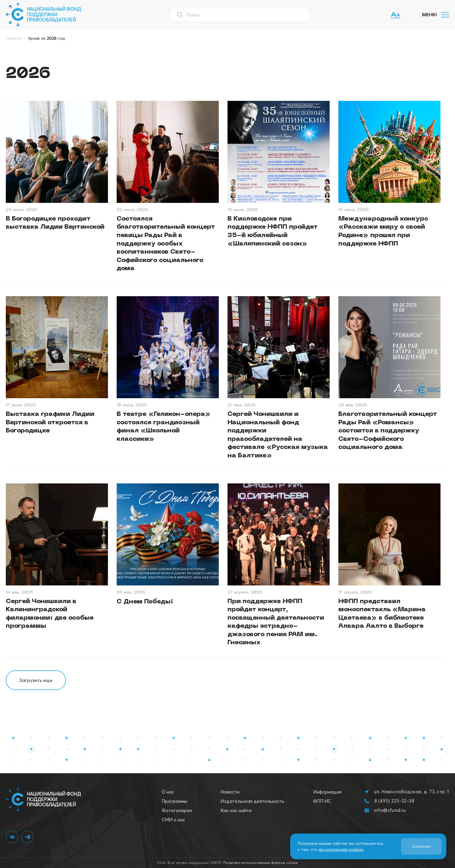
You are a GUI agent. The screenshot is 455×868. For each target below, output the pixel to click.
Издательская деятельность (252, 801)
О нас (168, 792)
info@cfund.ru (390, 810)
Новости (230, 792)
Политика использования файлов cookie (261, 863)
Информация (327, 792)
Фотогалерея (177, 810)
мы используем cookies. (341, 849)
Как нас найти (236, 810)
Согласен (421, 846)
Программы (174, 801)
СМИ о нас (173, 820)
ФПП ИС (322, 801)
